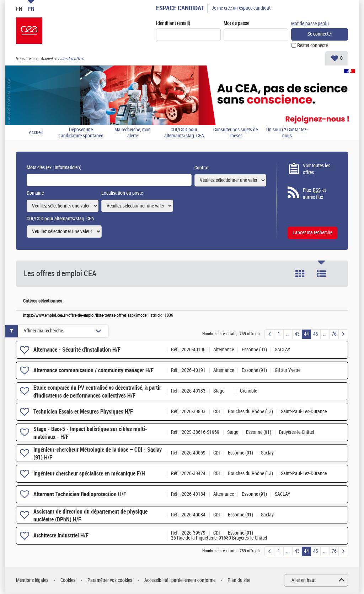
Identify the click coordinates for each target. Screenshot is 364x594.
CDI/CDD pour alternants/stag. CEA (184, 133)
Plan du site (239, 581)
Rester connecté (312, 46)
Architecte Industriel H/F (61, 536)
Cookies (68, 581)
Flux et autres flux (314, 194)
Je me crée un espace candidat (241, 8)
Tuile (300, 274)
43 (297, 334)
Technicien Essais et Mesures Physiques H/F (83, 412)
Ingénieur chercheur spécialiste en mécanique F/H (89, 474)
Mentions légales (32, 581)
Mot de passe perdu (310, 23)
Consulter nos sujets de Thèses (235, 133)
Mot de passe (236, 24)
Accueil (47, 59)
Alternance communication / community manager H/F (93, 371)
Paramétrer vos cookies (110, 581)
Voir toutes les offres (317, 170)
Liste (321, 274)
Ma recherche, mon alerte (133, 133)
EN (19, 9)
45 (316, 334)
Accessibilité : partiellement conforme (180, 581)
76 (334, 334)
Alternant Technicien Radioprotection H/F (80, 495)
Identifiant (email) (173, 24)
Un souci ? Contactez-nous (287, 133)
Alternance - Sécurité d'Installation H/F (77, 350)
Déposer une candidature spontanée (81, 133)
